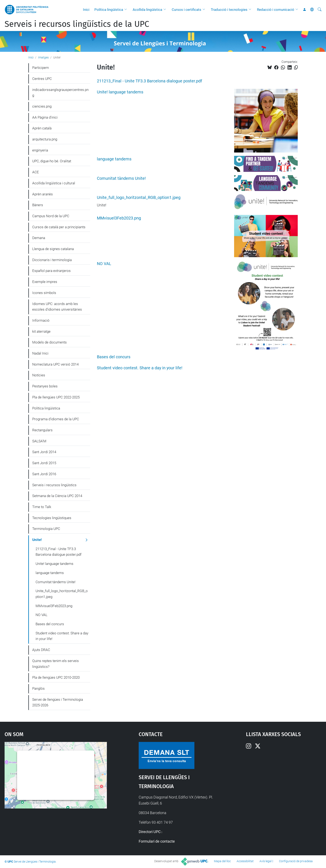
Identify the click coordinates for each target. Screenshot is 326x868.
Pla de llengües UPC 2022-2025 (56, 397)
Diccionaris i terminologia (52, 260)
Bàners (38, 205)
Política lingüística (109, 10)
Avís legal (265, 861)
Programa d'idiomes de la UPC (56, 419)
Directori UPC (150, 832)
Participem (41, 68)
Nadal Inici (40, 353)
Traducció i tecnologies (229, 10)
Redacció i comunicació (276, 10)
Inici (86, 10)
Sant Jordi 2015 (44, 463)
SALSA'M (39, 441)
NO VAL (104, 264)
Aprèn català (42, 128)
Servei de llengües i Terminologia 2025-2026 (58, 702)
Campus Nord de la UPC (51, 216)
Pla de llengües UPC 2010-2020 (56, 677)
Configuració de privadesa (296, 861)
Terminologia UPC (46, 529)
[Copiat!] (296, 68)
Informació (41, 320)
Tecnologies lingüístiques (52, 518)
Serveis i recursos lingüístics (54, 485)
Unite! (37, 540)
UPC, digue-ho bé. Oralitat (52, 161)
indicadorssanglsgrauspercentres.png (60, 93)
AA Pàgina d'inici (45, 117)
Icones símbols (44, 293)
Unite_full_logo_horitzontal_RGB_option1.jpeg (139, 198)
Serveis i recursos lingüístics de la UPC (77, 24)
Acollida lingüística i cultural (54, 183)
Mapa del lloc (222, 861)
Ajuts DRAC (41, 650)
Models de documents (49, 342)
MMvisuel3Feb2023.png (119, 218)
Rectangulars (42, 430)
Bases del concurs (114, 357)
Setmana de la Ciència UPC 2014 (57, 496)
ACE (36, 172)
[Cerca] (320, 10)
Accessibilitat (245, 861)
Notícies (39, 375)
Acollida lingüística (147, 10)
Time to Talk (42, 507)
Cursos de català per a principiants (59, 227)
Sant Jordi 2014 (44, 452)
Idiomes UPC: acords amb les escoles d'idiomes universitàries (57, 307)
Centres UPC (42, 79)
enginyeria (40, 150)
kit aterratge (41, 331)
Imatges (43, 57)
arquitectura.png (45, 139)
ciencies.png (42, 106)
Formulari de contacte (157, 841)
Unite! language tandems (120, 92)
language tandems (114, 159)
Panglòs (38, 688)
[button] (127, 10)
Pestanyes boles (45, 386)
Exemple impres (45, 282)
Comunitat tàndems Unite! (121, 178)
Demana (39, 238)
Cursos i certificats (186, 10)
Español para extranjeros (51, 271)
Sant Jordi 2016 (44, 474)
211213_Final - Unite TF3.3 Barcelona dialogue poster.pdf (149, 81)
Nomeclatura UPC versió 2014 (55, 364)
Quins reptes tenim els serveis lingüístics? (56, 664)
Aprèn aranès (43, 194)
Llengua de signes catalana (53, 249)
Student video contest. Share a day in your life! (140, 368)
